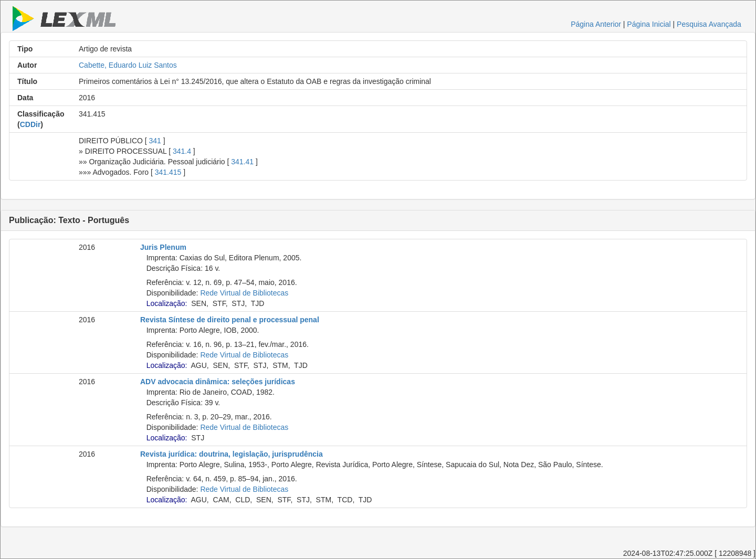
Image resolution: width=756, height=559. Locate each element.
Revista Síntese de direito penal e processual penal (230, 320)
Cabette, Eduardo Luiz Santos (128, 65)
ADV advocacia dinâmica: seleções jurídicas (218, 382)
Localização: (167, 303)
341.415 (168, 172)
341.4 (182, 151)
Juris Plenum (163, 247)
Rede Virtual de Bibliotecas (244, 293)
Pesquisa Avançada (709, 24)
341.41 (242, 162)
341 (155, 141)
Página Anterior (596, 24)
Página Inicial (649, 24)
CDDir (30, 124)
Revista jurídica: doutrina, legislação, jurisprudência (232, 454)
